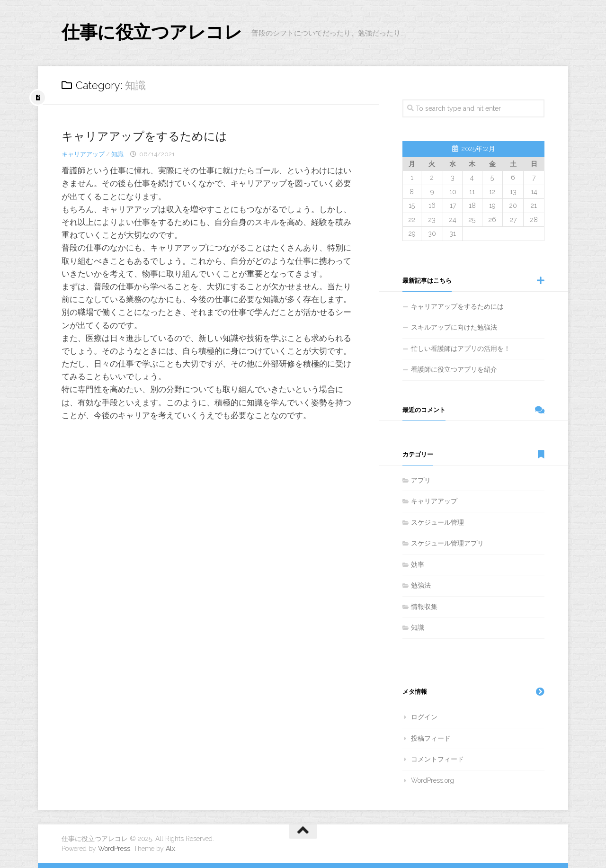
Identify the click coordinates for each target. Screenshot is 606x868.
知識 (117, 154)
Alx (170, 849)
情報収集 (424, 607)
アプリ (421, 480)
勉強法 (421, 585)
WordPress (114, 849)
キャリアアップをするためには (151, 136)
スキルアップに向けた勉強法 (454, 327)
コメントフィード (437, 759)
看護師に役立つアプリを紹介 (454, 369)
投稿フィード (431, 738)
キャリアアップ (83, 154)
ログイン (424, 717)
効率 (418, 564)
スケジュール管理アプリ (447, 543)
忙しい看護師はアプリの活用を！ (461, 349)
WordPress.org (432, 780)
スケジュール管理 (437, 522)
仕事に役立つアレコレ (161, 33)
